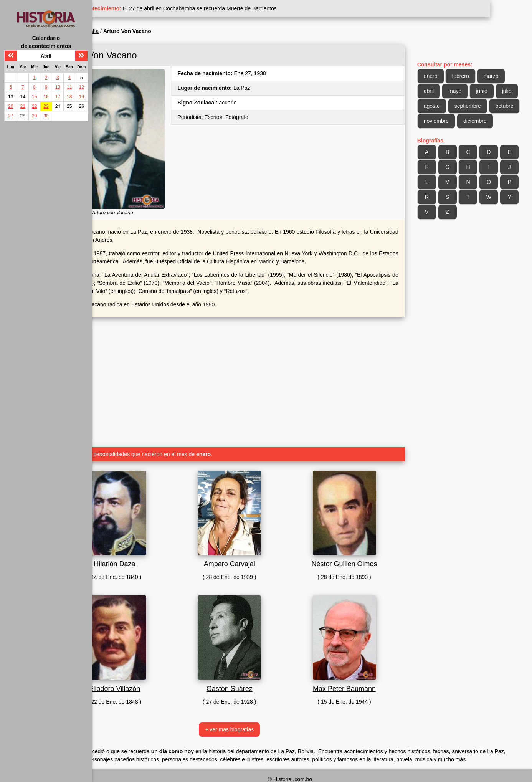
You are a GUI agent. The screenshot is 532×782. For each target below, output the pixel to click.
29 (34, 116)
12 (82, 87)
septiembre (503, 106)
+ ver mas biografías (259, 714)
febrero (472, 76)
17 (58, 97)
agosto (468, 106)
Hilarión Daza (156, 548)
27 (11, 116)
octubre (444, 121)
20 (11, 106)
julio (440, 106)
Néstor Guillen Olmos (362, 548)
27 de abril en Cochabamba (210, 8)
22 (34, 106)
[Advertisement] (259, 364)
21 (23, 106)
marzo (503, 76)
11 (69, 87)
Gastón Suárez (259, 673)
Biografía (135, 31)
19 (82, 97)
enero (442, 76)
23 (46, 106)
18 (69, 97)
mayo (467, 91)
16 (46, 97)
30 (46, 116)
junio (494, 91)
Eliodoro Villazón (156, 673)
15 (34, 97)
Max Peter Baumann (362, 673)
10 (58, 87)
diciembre (447, 136)
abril (440, 91)
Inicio (111, 31)
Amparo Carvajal (259, 548)
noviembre (480, 121)
